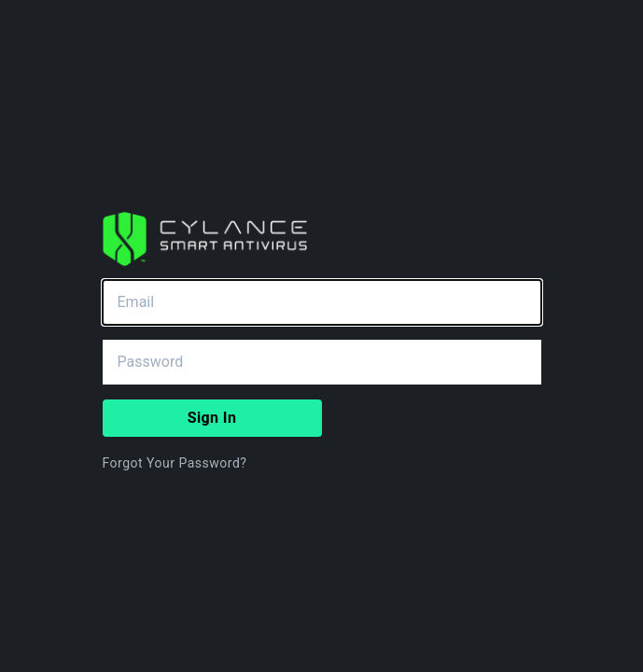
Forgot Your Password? (175, 463)
